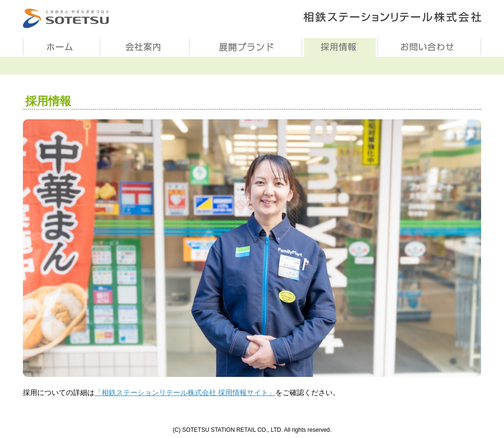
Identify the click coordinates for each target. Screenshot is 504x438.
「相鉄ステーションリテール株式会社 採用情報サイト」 (185, 392)
